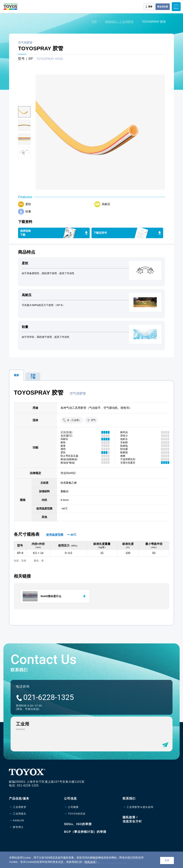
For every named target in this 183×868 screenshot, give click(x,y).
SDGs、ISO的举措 (78, 824)
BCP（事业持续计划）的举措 (85, 832)
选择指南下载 (25, 233)
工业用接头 (20, 814)
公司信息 (70, 799)
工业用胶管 (20, 807)
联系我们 (129, 799)
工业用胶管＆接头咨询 (140, 807)
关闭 (167, 860)
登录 (150, 7)
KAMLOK (19, 820)
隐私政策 (90, 862)
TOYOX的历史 (77, 814)
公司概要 (73, 807)
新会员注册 (163, 7)
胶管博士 (18, 827)
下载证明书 (100, 233)
